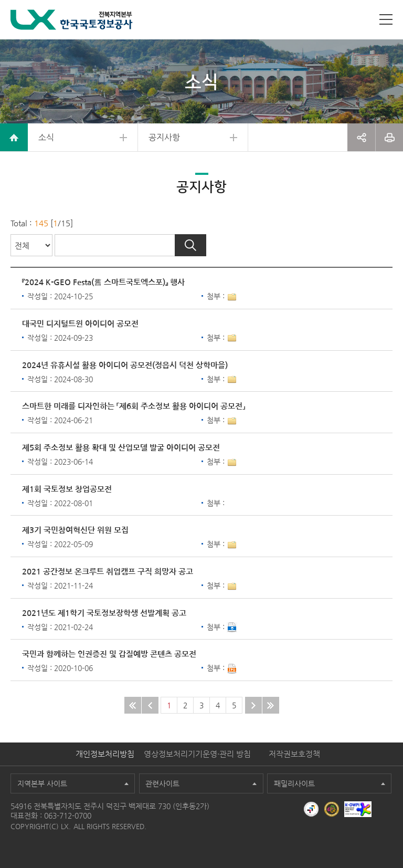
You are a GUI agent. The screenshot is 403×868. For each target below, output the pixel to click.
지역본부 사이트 (42, 783)
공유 (361, 137)
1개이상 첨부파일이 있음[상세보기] (232, 297)
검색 (190, 245)
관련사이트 (162, 783)
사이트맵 (386, 19)
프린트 (389, 137)
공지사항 (164, 137)
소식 (46, 137)
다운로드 (232, 628)
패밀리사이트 (294, 783)
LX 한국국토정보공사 (72, 20)
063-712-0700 (68, 815)
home (14, 137)
